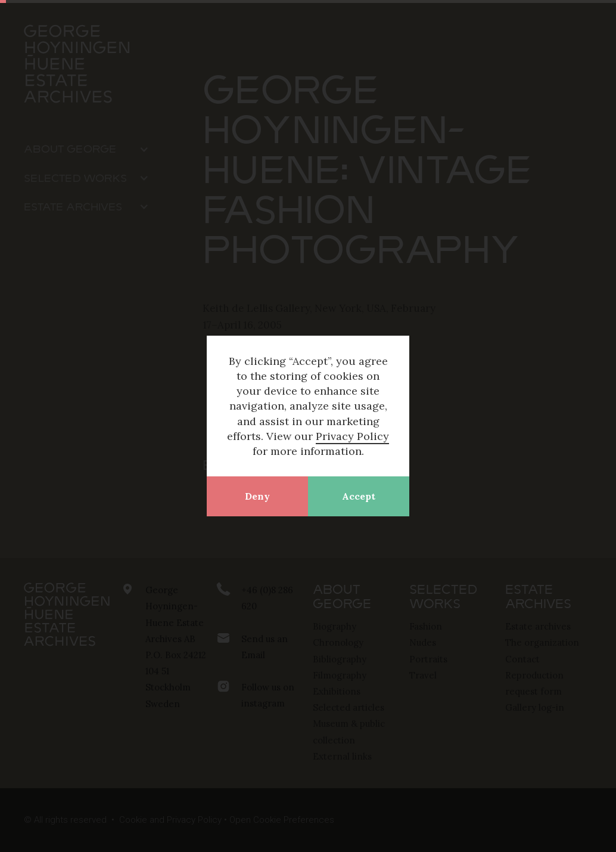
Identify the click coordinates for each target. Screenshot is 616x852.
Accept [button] (359, 496)
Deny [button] (257, 496)
